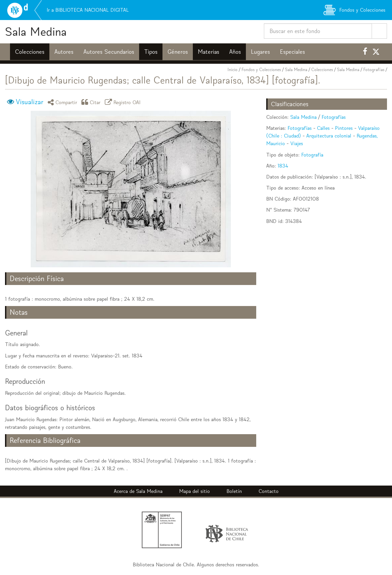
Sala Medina (36, 32)
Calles (323, 128)
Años (235, 52)
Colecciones (30, 52)
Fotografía (312, 155)
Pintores (344, 128)
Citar (92, 102)
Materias (209, 52)
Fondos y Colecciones (261, 70)
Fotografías (374, 70)
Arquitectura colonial (329, 136)
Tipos (151, 52)
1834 (283, 166)
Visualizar (30, 102)
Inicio (233, 70)
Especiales (292, 52)
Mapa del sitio (194, 491)
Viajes (297, 143)
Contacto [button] (269, 491)
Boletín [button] (234, 491)
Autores (64, 52)
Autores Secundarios (109, 52)
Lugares (260, 52)
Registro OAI (124, 102)
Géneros (178, 52)
